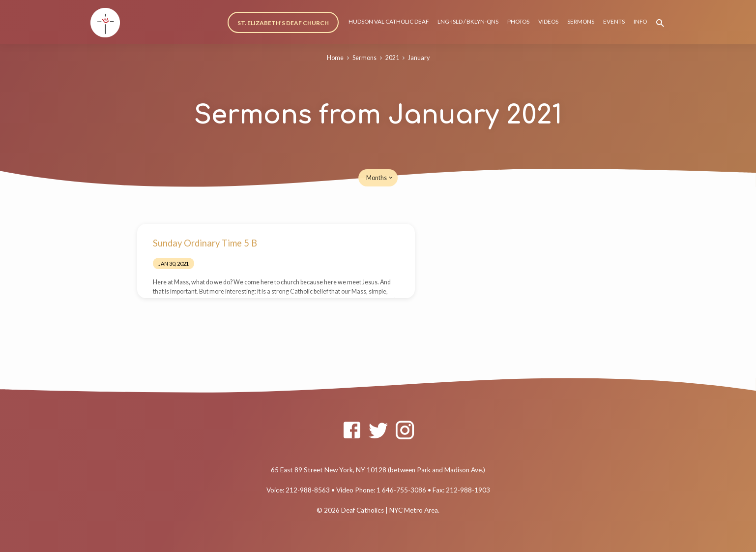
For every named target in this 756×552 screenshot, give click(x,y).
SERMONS (581, 21)
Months (380, 178)
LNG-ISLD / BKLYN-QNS (468, 21)
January (419, 58)
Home (335, 58)
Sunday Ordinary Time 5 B (205, 243)
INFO (640, 21)
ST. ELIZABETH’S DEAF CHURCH (283, 23)
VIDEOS (548, 21)
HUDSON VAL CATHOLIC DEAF (389, 21)
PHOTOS (518, 21)
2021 (392, 58)
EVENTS (614, 21)
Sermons (364, 58)
